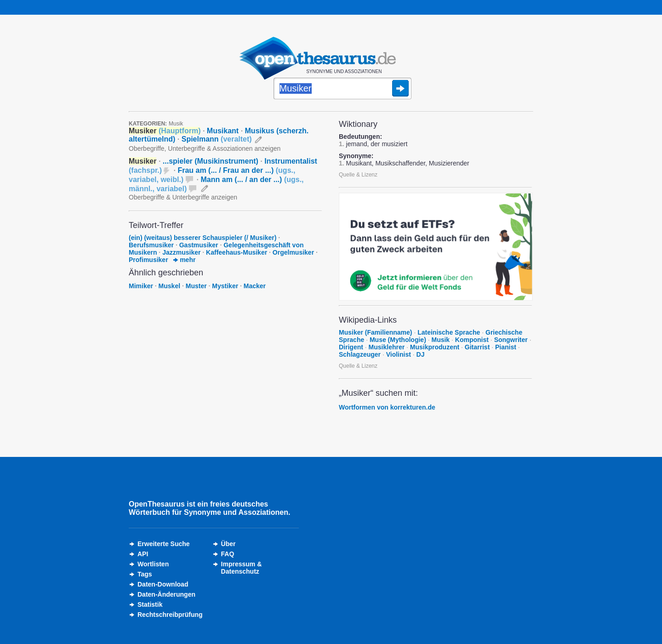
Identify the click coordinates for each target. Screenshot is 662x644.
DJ (421, 354)
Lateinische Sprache (449, 332)
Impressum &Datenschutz (242, 568)
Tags (145, 574)
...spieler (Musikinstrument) (211, 161)
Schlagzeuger (360, 354)
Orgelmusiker (293, 252)
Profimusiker (148, 260)
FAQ (228, 554)
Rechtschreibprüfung (170, 615)
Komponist (472, 340)
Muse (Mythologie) (398, 340)
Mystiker (225, 286)
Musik (176, 124)
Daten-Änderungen (166, 594)
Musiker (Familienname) (376, 332)
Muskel (169, 286)
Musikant (223, 131)
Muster (196, 286)
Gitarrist (477, 347)
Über (228, 544)
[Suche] (342, 89)
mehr (184, 260)
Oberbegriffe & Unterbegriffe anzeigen (183, 197)
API (143, 554)
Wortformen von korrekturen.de (387, 407)
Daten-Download (163, 584)
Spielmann (217, 139)
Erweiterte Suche (164, 544)
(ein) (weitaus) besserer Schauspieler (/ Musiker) (203, 238)
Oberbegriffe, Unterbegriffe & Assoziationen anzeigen (205, 148)
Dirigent (351, 347)
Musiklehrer (387, 347)
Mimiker (141, 286)
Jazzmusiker (181, 252)
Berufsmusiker (151, 245)
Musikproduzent (435, 347)
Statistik (150, 604)
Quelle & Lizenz (358, 175)
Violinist (399, 354)
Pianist (506, 347)
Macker (255, 286)
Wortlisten (153, 564)
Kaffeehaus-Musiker (237, 252)
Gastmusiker (199, 245)
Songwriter (511, 340)
